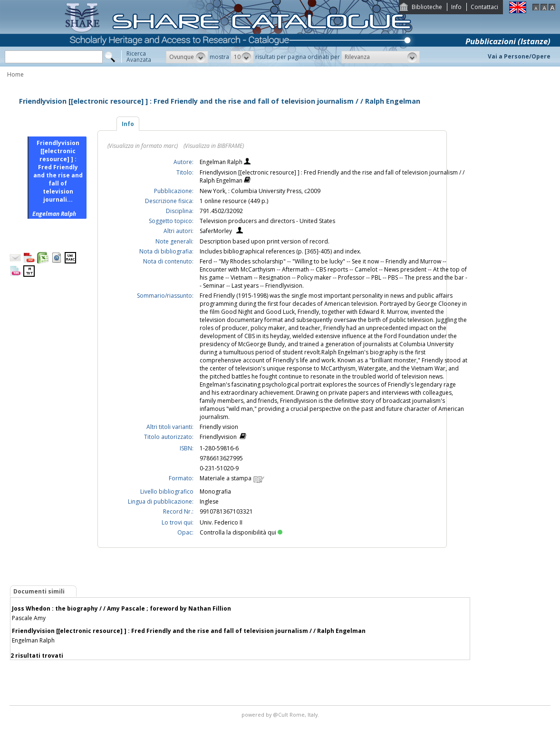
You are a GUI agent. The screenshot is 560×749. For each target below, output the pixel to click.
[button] (187, 57)
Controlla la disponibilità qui (241, 532)
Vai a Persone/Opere (519, 56)
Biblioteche (427, 7)
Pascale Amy (29, 618)
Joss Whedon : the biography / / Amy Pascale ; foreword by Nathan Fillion (121, 608)
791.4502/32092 (221, 211)
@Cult (281, 715)
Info (456, 7)
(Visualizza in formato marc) (143, 146)
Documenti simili (39, 591)
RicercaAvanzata (139, 57)
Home (15, 74)
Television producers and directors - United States (267, 221)
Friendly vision (219, 427)
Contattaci (484, 7)
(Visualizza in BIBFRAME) (214, 146)
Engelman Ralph (222, 162)
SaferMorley (216, 231)
